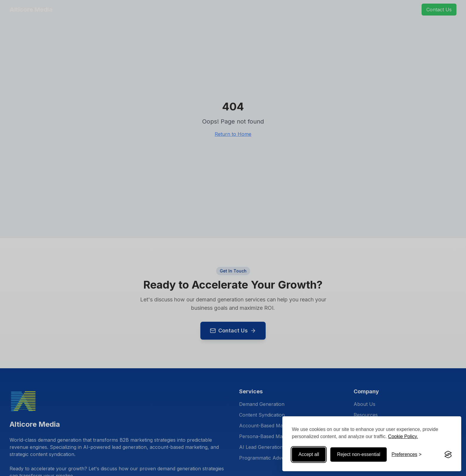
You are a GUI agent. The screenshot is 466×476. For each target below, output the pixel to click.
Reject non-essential (359, 454)
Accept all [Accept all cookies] (309, 454)
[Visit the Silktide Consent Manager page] (448, 455)
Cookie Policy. (403, 436)
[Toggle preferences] (407, 455)
